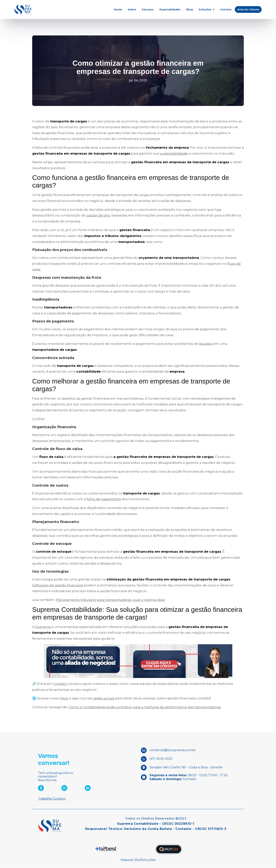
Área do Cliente (248, 9)
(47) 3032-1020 (161, 759)
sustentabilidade (174, 153)
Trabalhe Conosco (52, 799)
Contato (226, 9)
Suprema (43, 627)
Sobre (132, 9)
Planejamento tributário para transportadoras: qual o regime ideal (110, 600)
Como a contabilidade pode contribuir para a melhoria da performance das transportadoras (145, 707)
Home (118, 9)
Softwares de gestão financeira (58, 585)
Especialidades (170, 9)
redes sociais (104, 698)
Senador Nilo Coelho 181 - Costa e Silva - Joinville (186, 768)
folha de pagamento (104, 499)
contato (60, 684)
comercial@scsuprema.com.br (173, 750)
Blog (190, 9)
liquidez (206, 344)
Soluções (206, 9)
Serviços (148, 9)
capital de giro (98, 216)
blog (64, 698)
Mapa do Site (130, 860)
